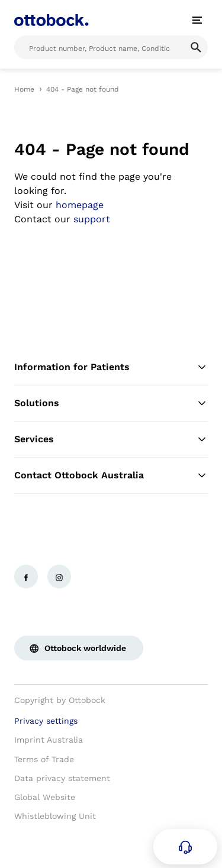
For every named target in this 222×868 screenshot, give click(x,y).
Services (111, 439)
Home (24, 89)
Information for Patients (111, 367)
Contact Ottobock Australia (111, 475)
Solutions (111, 403)
